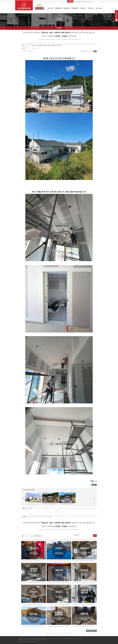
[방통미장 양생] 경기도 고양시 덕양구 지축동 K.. (59, 626)
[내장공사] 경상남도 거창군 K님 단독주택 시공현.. (59, 604)
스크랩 (86, 51)
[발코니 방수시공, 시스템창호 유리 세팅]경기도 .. (84, 604)
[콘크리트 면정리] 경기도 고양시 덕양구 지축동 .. (34, 582)
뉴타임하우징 (34, 48)
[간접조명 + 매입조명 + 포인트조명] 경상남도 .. (34, 604)
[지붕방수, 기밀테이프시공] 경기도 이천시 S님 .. (59, 561)
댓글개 (26, 508)
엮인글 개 (30, 508)
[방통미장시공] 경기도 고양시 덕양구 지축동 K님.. (84, 626)
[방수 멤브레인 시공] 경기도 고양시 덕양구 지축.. (34, 626)
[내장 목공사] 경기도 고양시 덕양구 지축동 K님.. (84, 561)
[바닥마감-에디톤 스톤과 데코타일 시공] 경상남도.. (84, 582)
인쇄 (83, 51)
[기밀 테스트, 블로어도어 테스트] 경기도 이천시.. (34, 561)
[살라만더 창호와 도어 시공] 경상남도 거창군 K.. (59, 582)
